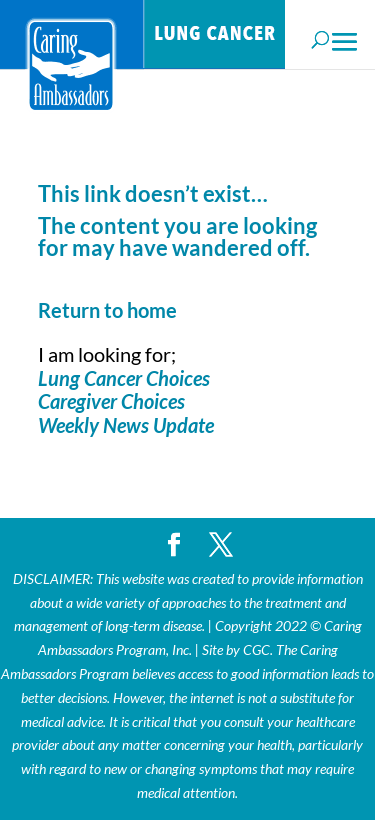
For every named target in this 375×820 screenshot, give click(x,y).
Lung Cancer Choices (124, 378)
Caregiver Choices (111, 401)
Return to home (107, 310)
